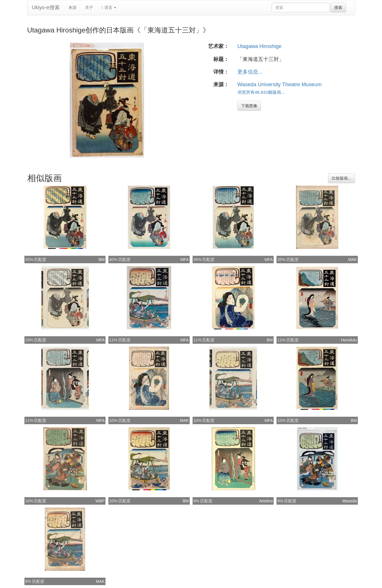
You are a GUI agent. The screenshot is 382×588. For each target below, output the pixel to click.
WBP (100, 501)
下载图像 (249, 106)
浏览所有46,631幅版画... (261, 92)
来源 (72, 7)
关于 (89, 7)
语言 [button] (109, 8)
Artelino (266, 501)
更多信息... (250, 72)
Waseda (350, 501)
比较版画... (341, 178)
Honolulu (349, 340)
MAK (352, 260)
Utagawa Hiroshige (260, 46)
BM (102, 260)
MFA (185, 260)
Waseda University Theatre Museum (280, 84)
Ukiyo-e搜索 (46, 7)
